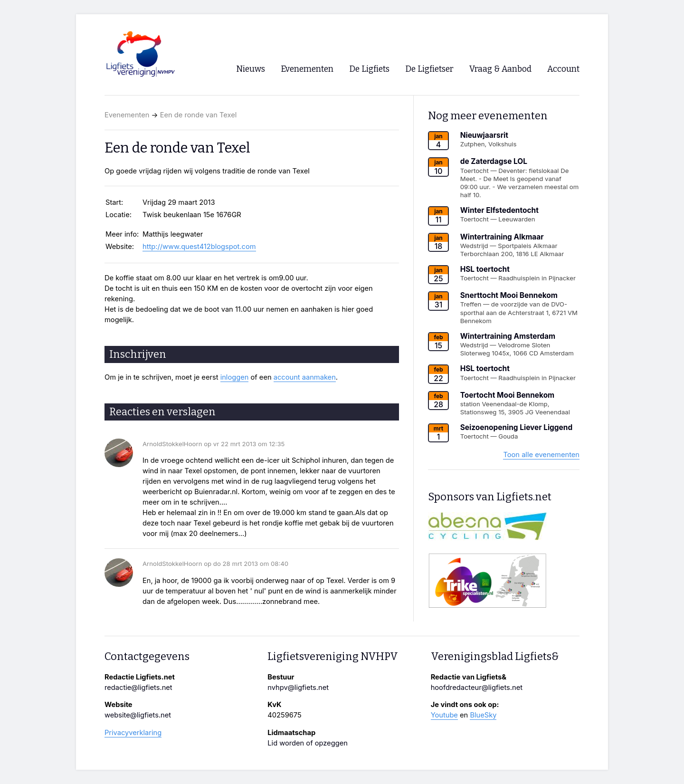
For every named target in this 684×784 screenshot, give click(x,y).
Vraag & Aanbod (500, 69)
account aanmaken (305, 377)
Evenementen (127, 115)
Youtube (444, 715)
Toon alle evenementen (541, 455)
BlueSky (483, 715)
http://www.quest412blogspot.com (199, 247)
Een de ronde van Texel (199, 115)
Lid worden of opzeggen (308, 743)
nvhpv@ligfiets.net (298, 688)
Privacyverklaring (133, 733)
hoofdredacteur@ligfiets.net (477, 688)
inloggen (235, 377)
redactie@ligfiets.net (138, 688)
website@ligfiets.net (138, 715)
